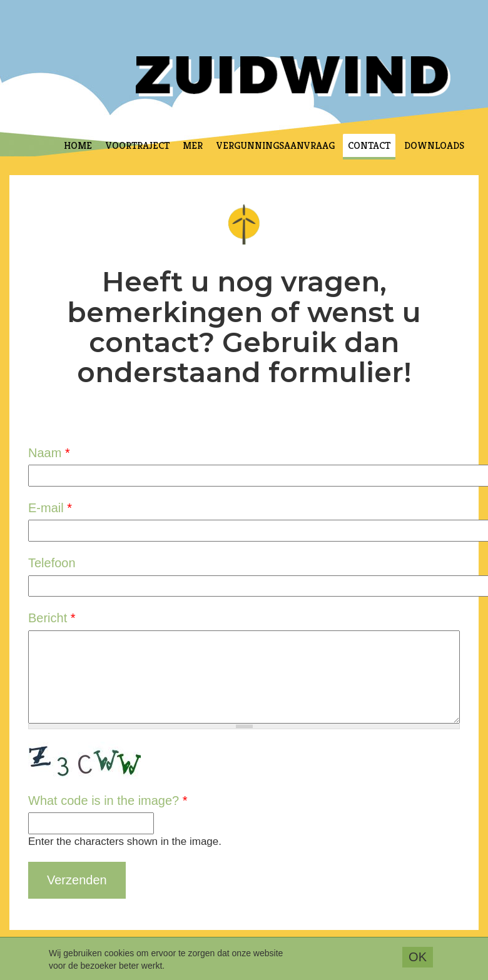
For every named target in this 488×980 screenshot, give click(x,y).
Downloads (434, 145)
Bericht (52, 618)
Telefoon (52, 563)
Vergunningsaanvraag (276, 145)
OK (418, 959)
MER (193, 145)
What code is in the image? (108, 801)
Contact (369, 145)
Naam (49, 453)
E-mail (50, 508)
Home (78, 145)
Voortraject (138, 145)
